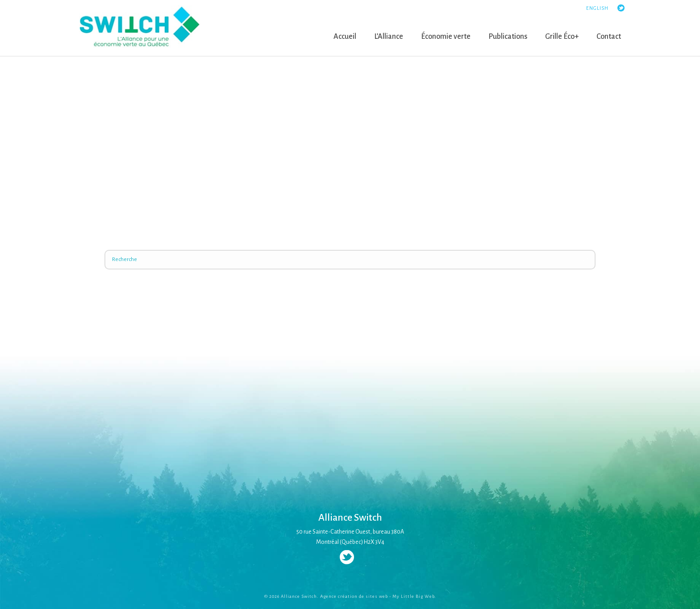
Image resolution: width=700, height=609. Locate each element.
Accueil (345, 37)
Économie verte (446, 37)
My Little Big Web (413, 596)
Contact (609, 37)
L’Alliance (389, 37)
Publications (508, 37)
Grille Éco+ (562, 37)
